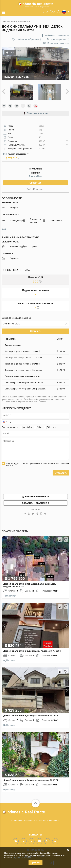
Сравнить (35, 327)
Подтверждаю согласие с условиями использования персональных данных (38, 460)
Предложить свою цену (58, 43)
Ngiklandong (9, 656)
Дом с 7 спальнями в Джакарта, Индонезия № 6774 (31, 776)
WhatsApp (28, 423)
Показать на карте (37, 113)
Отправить (61, 469)
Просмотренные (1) (60, 39)
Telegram (51, 423)
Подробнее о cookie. (22, 858)
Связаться (35, 179)
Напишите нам (37, 846)
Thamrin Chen (35, 172)
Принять (36, 863)
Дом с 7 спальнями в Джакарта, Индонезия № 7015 (31, 712)
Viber (40, 423)
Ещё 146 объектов (35, 185)
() (47, 12)
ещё (4, 225)
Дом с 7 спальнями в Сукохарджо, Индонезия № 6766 (32, 647)
